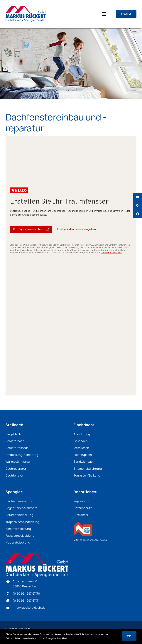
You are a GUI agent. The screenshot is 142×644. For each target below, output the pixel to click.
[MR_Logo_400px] (26, 8)
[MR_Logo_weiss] (37, 554)
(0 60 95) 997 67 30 (26, 593)
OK (129, 636)
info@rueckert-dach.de (29, 608)
